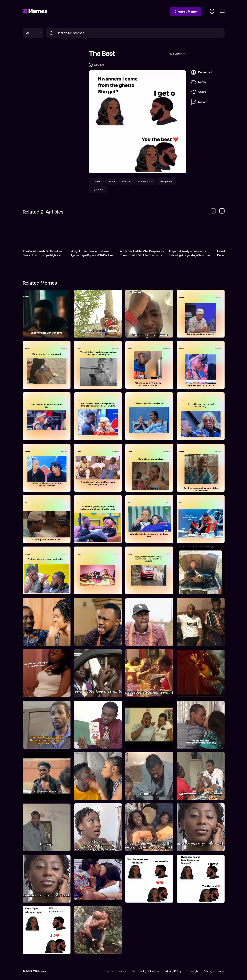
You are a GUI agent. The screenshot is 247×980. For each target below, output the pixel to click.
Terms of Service (116, 971)
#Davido (96, 181)
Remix (199, 82)
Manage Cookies (214, 971)
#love (111, 181)
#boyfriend (167, 181)
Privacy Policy (173, 971)
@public (99, 65)
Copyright (193, 971)
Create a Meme (186, 11)
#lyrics (126, 181)
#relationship (145, 181)
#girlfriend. (98, 189)
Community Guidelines (145, 971)
